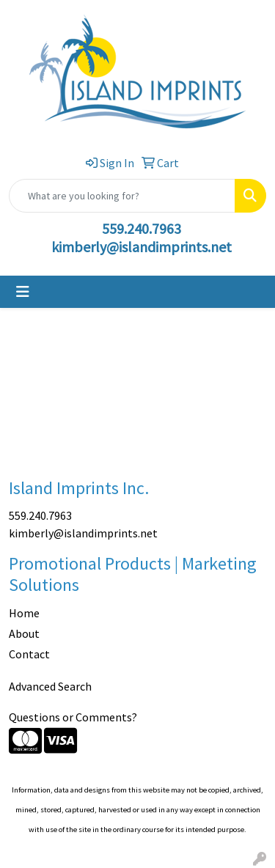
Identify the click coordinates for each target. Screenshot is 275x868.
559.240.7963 (142, 228)
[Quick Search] (122, 196)
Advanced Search (50, 686)
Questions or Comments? (73, 717)
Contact (29, 654)
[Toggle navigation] (23, 292)
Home (24, 613)
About (24, 633)
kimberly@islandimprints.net (142, 247)
